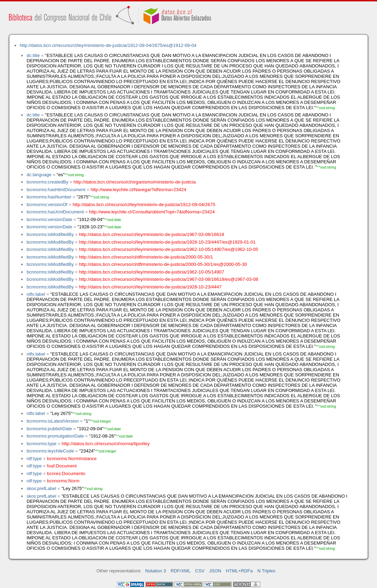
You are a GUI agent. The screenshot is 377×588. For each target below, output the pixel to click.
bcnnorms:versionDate (49, 219)
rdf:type (34, 459)
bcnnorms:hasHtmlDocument (56, 190)
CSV (200, 571)
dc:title (33, 55)
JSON (215, 571)
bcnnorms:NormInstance (72, 459)
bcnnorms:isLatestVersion (53, 421)
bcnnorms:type (41, 444)
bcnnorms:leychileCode (50, 451)
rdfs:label (36, 294)
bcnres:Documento (66, 473)
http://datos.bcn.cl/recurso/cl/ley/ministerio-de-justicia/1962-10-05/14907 (152, 272)
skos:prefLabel (41, 488)
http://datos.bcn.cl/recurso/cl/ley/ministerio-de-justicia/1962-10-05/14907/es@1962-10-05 (169, 249)
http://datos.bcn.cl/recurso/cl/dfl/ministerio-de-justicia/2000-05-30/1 (146, 257)
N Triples (266, 571)
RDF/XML (181, 571)
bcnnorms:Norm (63, 481)
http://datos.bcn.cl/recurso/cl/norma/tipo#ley (106, 444)
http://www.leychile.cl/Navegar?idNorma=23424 (138, 190)
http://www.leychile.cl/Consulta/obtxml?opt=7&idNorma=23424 (152, 212)
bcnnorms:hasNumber (49, 197)
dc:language (39, 175)
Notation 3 (156, 571)
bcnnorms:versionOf (47, 205)
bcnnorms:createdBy (47, 182)
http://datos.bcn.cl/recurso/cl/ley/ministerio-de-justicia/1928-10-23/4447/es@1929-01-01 (167, 242)
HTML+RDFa (239, 571)
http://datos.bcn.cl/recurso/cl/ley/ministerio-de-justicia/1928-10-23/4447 (150, 287)
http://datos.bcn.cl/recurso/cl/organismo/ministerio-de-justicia (135, 182)
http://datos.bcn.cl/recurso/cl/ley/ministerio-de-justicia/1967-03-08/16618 (152, 234)
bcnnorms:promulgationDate (55, 436)
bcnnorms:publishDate (49, 429)
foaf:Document (62, 466)
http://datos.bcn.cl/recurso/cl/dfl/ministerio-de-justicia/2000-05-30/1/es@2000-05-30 (163, 264)
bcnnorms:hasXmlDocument (55, 212)
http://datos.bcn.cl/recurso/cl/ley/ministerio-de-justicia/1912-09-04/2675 (144, 205)
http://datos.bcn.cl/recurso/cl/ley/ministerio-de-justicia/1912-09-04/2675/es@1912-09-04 (108, 45)
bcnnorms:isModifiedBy (50, 234)
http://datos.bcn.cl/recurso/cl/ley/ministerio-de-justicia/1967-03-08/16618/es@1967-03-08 (169, 279)
